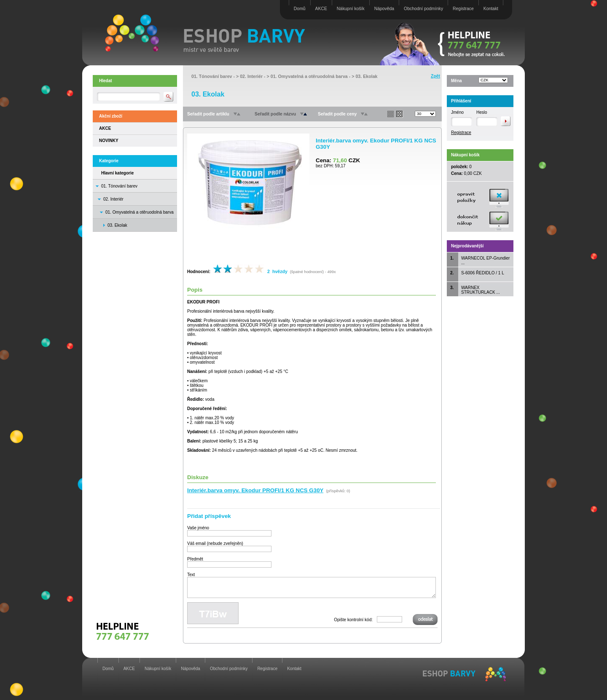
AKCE (321, 9)
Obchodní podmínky (423, 9)
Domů (300, 9)
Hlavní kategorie (117, 173)
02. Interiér (113, 199)
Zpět (435, 76)
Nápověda (384, 9)
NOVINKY (109, 141)
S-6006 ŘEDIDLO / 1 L (483, 273)
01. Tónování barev (119, 186)
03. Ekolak (366, 76)
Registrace (463, 9)
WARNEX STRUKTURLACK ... (481, 290)
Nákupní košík (351, 9)
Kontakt (491, 9)
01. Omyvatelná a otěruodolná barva (140, 212)
